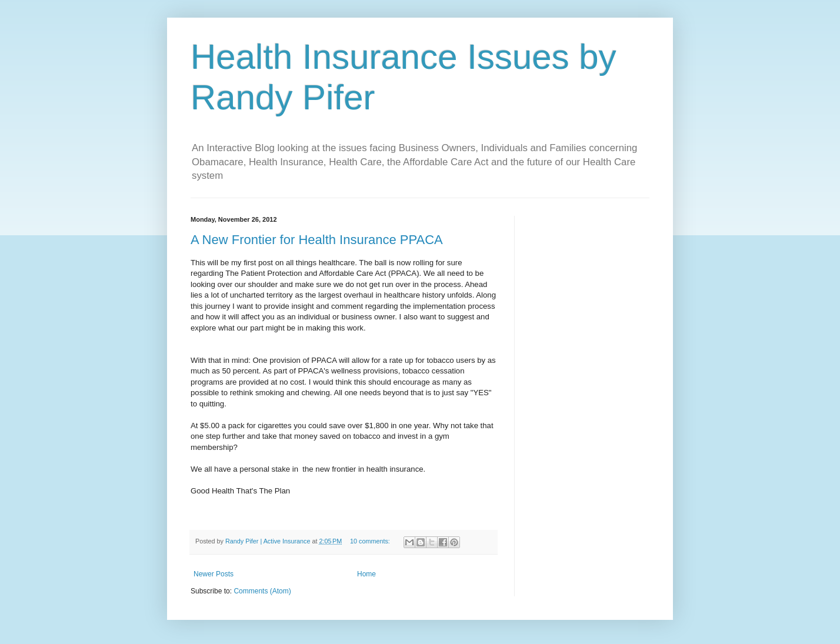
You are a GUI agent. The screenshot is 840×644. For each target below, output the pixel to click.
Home (366, 574)
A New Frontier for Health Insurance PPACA (317, 240)
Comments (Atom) (262, 591)
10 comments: (371, 541)
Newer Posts (214, 574)
